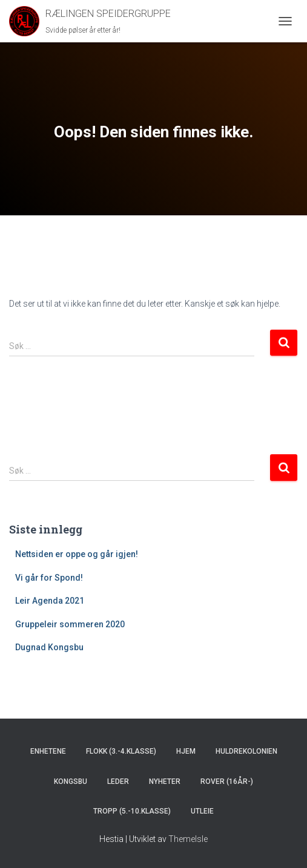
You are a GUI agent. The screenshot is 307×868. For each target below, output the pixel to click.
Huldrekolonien (246, 751)
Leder (118, 782)
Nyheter (165, 782)
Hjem (186, 751)
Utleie (202, 811)
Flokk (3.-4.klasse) (121, 751)
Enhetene (48, 751)
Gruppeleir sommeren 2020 (70, 624)
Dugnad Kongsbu (49, 647)
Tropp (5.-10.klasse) (132, 811)
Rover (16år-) (227, 782)
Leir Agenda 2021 (50, 601)
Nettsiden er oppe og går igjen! (77, 554)
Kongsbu (71, 782)
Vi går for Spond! (49, 578)
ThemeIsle (188, 839)
